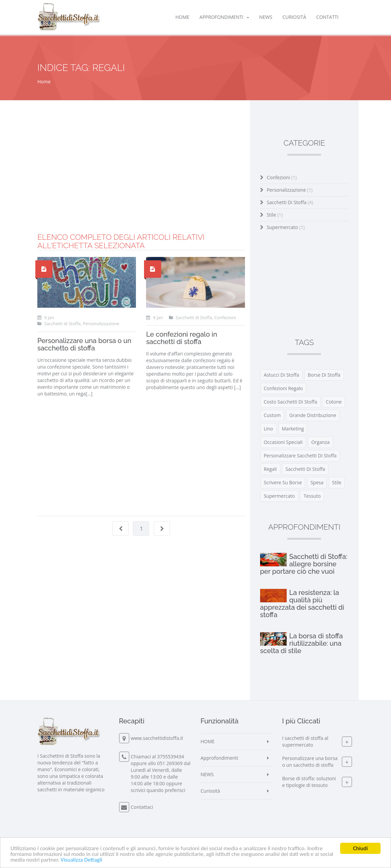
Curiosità (294, 17)
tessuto (312, 496)
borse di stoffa (324, 375)
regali (270, 469)
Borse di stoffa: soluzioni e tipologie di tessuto (309, 782)
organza (321, 442)
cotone (334, 402)
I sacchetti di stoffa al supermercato (305, 741)
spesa (317, 482)
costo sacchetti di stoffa (291, 402)
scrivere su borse (283, 482)
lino (269, 429)
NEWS (266, 17)
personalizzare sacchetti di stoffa (300, 456)
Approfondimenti (224, 17)
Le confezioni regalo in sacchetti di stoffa (182, 338)
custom (272, 415)
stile (337, 482)
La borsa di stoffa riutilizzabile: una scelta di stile (301, 643)
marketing (293, 429)
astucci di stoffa (281, 375)
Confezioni (282, 177)
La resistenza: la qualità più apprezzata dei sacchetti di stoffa (302, 604)
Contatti (327, 17)
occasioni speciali (283, 442)
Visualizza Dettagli (81, 860)
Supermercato (286, 227)
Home (44, 82)
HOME (182, 17)
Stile (275, 215)
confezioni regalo (283, 388)
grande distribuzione (313, 415)
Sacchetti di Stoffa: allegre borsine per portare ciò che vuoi (304, 564)
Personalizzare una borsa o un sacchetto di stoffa (84, 344)
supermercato (279, 496)
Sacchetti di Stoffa (290, 202)
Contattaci (142, 807)
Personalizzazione (290, 190)
